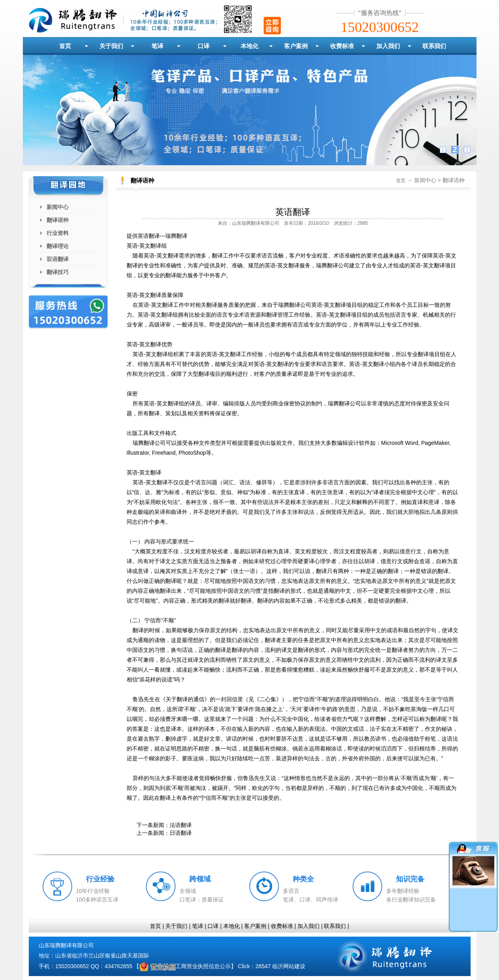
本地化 (249, 46)
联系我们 (434, 46)
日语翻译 (181, 833)
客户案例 (296, 46)
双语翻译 (58, 259)
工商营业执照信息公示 (185, 966)
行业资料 (58, 233)
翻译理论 (58, 246)
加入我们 (388, 46)
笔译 (157, 46)
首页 (65, 46)
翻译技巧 (58, 272)
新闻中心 (58, 207)
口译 (204, 46)
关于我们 (111, 46)
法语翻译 (181, 825)
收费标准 (342, 46)
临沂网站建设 (289, 966)
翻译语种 (58, 220)
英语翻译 (293, 212)
